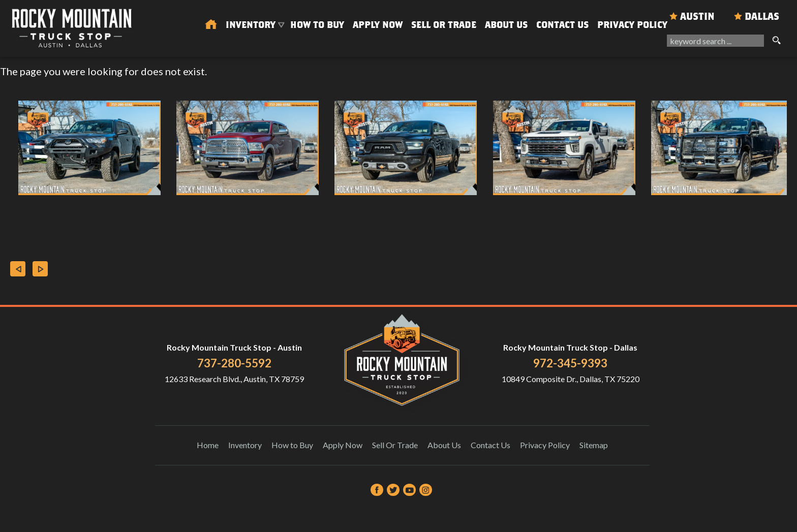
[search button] (776, 41)
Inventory (245, 445)
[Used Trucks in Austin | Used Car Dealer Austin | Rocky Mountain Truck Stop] (211, 25)
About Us (444, 445)
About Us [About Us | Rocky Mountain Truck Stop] (506, 25)
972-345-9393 (570, 363)
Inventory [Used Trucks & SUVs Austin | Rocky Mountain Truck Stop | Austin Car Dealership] (251, 25)
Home (208, 445)
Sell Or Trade (444, 25)
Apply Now (343, 445)
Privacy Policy (632, 25)
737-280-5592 (234, 363)
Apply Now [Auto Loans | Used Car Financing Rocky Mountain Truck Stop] (378, 25)
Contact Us (491, 445)
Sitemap (594, 445)
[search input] (715, 41)
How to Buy (317, 25)
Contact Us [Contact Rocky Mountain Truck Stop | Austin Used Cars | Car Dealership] (562, 25)
